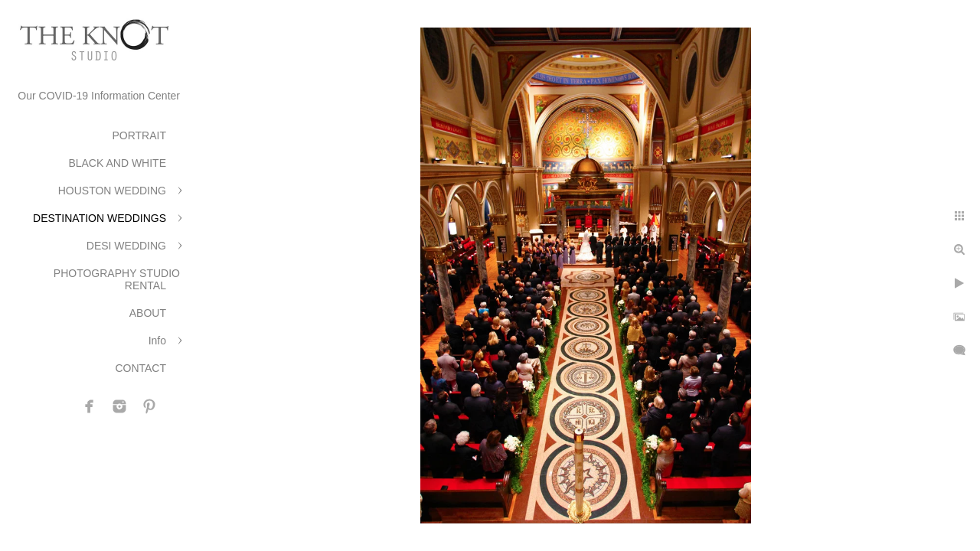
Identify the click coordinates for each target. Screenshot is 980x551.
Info (157, 341)
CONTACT (140, 368)
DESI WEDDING (126, 246)
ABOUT (148, 313)
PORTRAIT (139, 135)
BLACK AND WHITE (117, 163)
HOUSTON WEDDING (112, 191)
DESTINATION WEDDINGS (100, 218)
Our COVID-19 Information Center (99, 96)
